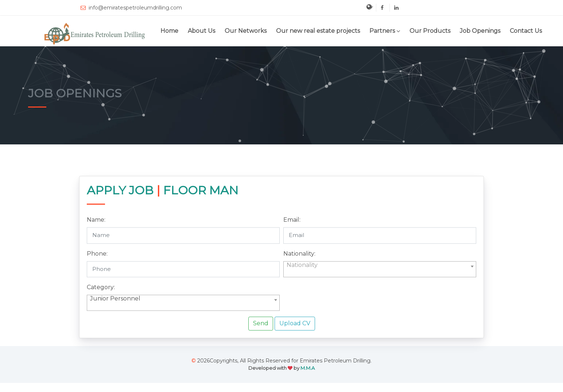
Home (169, 31)
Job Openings (480, 31)
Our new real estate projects (318, 31)
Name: (96, 229)
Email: (292, 229)
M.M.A (308, 368)
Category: (101, 297)
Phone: (97, 263)
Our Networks (246, 31)
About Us (201, 31)
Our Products (430, 31)
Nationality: (299, 263)
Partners (382, 31)
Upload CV (295, 333)
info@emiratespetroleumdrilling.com (131, 8)
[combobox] (380, 278)
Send (261, 333)
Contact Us (526, 31)
